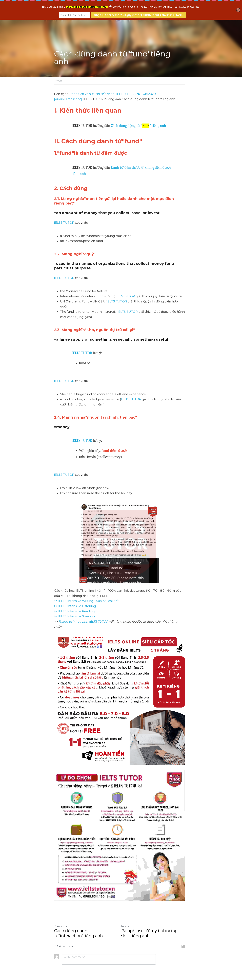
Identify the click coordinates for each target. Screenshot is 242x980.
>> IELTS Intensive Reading (74, 606)
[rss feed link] (186, 942)
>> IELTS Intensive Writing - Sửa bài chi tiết (86, 596)
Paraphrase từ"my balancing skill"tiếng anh (151, 929)
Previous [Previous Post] (60, 922)
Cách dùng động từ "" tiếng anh (138, 126)
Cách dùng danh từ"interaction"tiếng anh (78, 929)
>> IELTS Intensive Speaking (75, 611)
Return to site (64, 942)
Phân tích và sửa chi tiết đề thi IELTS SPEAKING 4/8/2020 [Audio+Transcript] (127, 94)
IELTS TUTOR (64, 223)
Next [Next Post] (127, 922)
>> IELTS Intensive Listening (75, 601)
